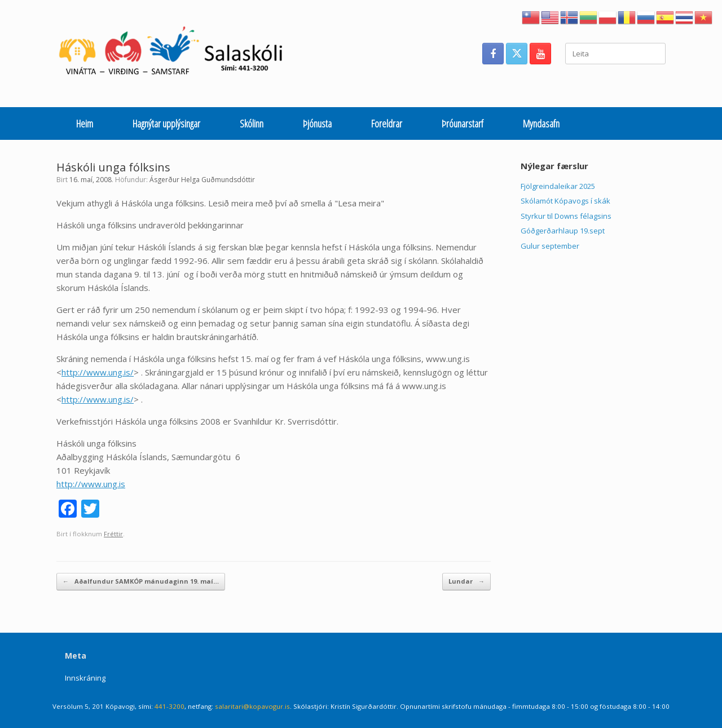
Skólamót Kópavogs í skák (565, 201)
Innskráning (85, 678)
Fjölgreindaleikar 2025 (558, 186)
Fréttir (113, 534)
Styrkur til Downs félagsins (566, 216)
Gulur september (550, 246)
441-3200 (170, 706)
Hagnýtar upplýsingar (166, 123)
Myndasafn (541, 123)
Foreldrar (387, 123)
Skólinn (252, 123)
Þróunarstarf (463, 123)
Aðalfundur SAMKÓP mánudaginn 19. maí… (141, 582)
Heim (85, 123)
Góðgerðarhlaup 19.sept (563, 231)
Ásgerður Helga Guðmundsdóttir (202, 180)
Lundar (466, 582)
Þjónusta (317, 123)
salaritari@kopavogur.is (252, 706)
